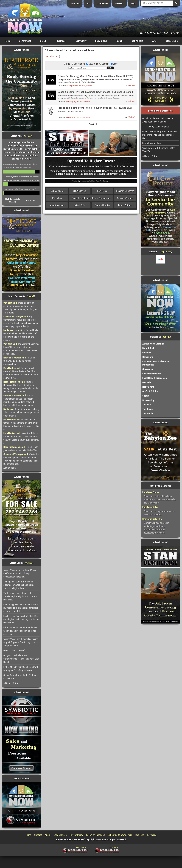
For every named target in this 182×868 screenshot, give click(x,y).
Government (25, 41)
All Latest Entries (12, 683)
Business (61, 41)
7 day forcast (165, 252)
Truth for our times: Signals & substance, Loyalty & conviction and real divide (20, 596)
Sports (146, 396)
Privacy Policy (76, 835)
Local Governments (152, 374)
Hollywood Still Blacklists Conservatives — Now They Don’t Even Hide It (21, 659)
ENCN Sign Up (80, 191)
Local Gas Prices (151, 492)
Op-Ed (43, 41)
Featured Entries (102, 205)
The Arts (147, 405)
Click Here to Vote (12, 199)
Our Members (57, 191)
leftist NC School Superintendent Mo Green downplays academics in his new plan (21, 631)
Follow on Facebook (95, 835)
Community (81, 41)
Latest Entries (125, 205)
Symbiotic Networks (152, 519)
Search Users (52, 56)
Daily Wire (131, 85)
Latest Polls (80, 205)
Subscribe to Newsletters (120, 835)
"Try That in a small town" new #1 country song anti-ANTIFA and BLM (95, 108)
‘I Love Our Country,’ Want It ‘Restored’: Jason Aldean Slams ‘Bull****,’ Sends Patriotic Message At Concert (96, 78)
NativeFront (137, 41)
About (48, 835)
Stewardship (172, 41)
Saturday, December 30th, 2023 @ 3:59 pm (79, 86)
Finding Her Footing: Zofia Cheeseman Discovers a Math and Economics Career (160, 135)
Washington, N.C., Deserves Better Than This (159, 150)
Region (119, 41)
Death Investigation (152, 143)
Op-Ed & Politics (150, 391)
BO (88, 3)
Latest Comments (57, 205)
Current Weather (125, 198)
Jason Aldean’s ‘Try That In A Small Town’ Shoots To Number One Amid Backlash (95, 93)
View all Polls (31, 201)
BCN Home (102, 191)
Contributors (102, 3)
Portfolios (57, 198)
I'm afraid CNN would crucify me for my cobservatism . (19, 361)
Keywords (152, 835)
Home (8, 41)
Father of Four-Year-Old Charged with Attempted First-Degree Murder (21, 669)
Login (134, 3)
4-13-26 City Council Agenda (156, 127)
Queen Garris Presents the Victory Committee (20, 677)
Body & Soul (101, 41)
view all (28, 136)
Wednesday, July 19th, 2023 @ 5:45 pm (78, 117)
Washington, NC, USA (160, 265)
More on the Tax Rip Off (14, 650)
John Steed (131, 117)
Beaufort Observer (125, 191)
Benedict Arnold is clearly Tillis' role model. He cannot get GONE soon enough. (21, 412)
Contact (38, 835)
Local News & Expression (155, 378)
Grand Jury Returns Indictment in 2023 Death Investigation (158, 120)
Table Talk (75, 3)
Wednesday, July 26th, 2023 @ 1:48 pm (78, 102)
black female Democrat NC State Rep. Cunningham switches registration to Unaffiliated (21, 619)
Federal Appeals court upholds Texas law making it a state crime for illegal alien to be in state (21, 608)
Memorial (147, 382)
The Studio (148, 413)
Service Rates (60, 835)
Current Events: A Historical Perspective (91, 198)
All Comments (10, 468)
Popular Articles (150, 507)
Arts (154, 41)
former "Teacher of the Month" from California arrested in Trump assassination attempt (20, 573)
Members (120, 3)
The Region (148, 409)
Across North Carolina (153, 344)
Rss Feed (140, 835)
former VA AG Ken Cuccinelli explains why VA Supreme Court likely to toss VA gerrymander (21, 642)
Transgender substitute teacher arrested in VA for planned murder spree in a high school (19, 585)
